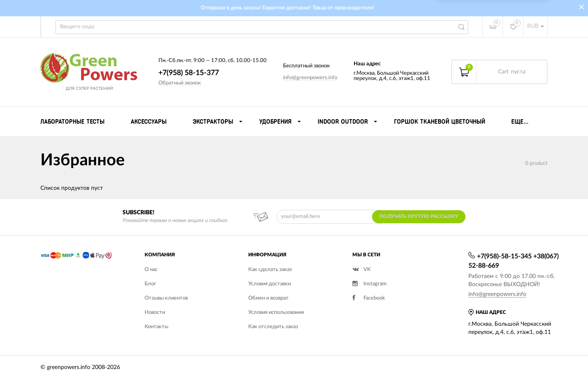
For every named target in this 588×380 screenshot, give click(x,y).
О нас (151, 270)
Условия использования (276, 312)
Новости (155, 312)
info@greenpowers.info (310, 78)
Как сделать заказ (270, 270)
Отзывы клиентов (166, 298)
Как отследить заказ (273, 327)
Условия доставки (269, 284)
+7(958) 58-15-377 (189, 73)
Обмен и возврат (268, 298)
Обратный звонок (180, 83)
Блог (150, 284)
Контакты (156, 327)
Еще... (520, 122)
